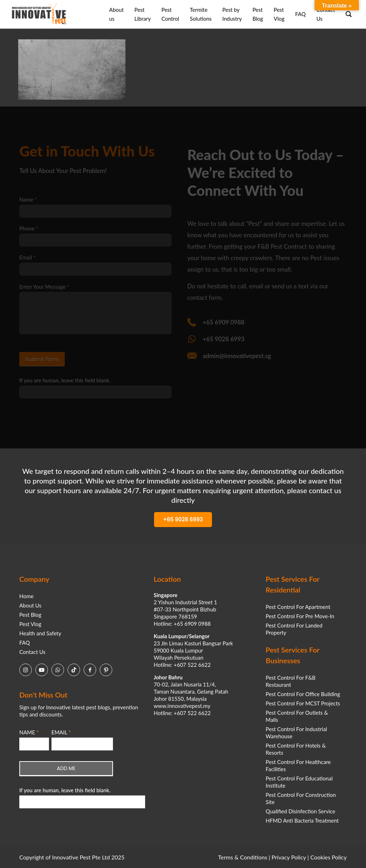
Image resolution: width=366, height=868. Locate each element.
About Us (30, 605)
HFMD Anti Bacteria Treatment (302, 820)
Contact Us (32, 652)
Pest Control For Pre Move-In (300, 616)
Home (26, 596)
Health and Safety (40, 633)
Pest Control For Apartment (298, 607)
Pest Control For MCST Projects (303, 703)
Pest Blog (30, 615)
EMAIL (61, 732)
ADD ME (66, 768)
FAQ (25, 643)
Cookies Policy (328, 857)
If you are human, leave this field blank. (65, 790)
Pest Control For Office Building (303, 694)
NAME (29, 732)
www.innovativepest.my (182, 706)
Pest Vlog (30, 624)
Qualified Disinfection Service (300, 811)
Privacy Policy (289, 857)
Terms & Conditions (243, 857)
